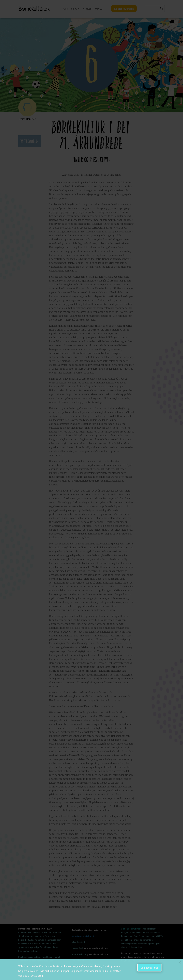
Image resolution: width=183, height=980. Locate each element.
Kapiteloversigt (124, 9)
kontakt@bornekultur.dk (83, 936)
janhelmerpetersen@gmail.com (86, 964)
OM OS (74, 9)
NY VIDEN (87, 9)
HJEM (65, 9)
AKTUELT (99, 9)
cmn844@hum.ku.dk (95, 970)
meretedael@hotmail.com (96, 948)
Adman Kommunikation (132, 929)
